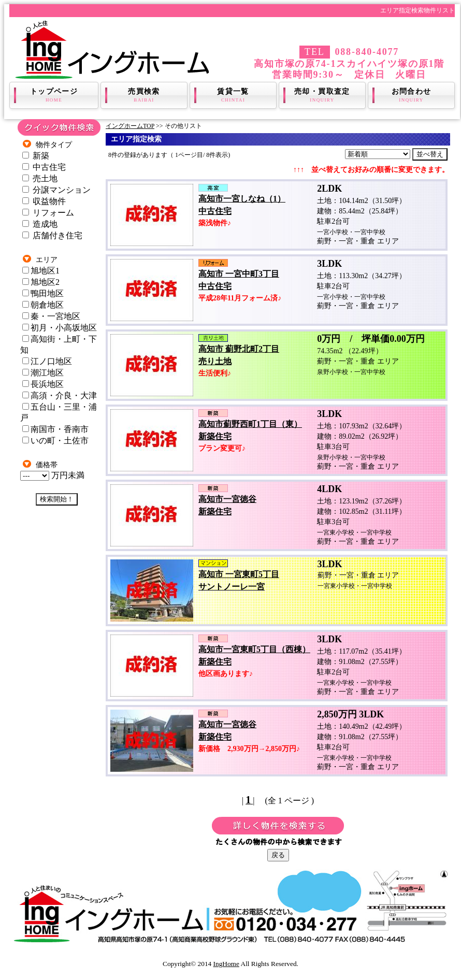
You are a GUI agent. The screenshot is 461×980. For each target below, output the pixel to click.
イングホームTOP (130, 126)
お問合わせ (411, 95)
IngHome (226, 964)
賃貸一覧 (233, 95)
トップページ (54, 95)
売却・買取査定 (322, 95)
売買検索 (144, 95)
